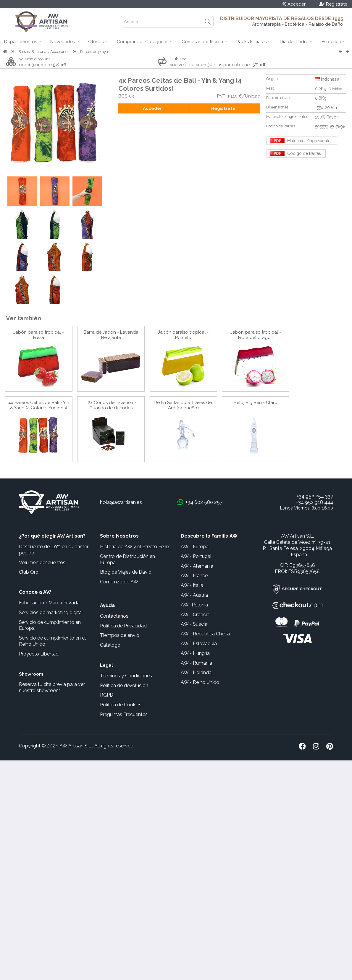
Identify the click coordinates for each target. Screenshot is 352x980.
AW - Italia (192, 585)
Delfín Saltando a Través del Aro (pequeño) (183, 405)
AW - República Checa (205, 634)
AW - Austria (194, 595)
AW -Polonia (194, 605)
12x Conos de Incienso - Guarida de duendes (111, 405)
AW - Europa (195, 547)
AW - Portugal (196, 556)
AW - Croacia (195, 615)
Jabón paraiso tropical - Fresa (39, 335)
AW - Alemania (197, 566)
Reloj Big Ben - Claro (256, 403)
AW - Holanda (196, 672)
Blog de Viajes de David (126, 572)
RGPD (107, 695)
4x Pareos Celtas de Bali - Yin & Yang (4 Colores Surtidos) (39, 405)
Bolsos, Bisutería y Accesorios (44, 52)
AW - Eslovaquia (199, 644)
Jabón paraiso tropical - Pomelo (183, 335)
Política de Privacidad (123, 626)
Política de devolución (124, 685)
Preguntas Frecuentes (124, 714)
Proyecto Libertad (39, 654)
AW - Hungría (195, 653)
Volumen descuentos (42, 563)
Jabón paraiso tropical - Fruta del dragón (256, 335)
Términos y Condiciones (126, 676)
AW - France (194, 576)
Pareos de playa (94, 52)
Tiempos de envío (120, 635)
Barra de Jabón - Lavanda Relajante (111, 335)
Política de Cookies (121, 705)
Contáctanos (114, 616)
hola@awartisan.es (121, 502)
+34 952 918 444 (315, 502)
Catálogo (110, 645)
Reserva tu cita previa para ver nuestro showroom (52, 687)
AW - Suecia (194, 624)
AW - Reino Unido (200, 682)
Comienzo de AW (119, 582)
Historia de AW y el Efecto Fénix (135, 547)
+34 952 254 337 (315, 496)
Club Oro (29, 572)
